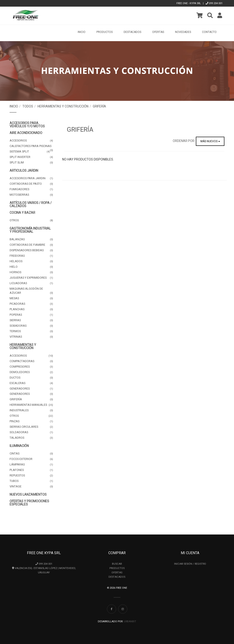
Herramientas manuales (31, 405)
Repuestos (31, 476)
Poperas (31, 315)
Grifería (99, 106)
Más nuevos (210, 141)
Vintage (31, 486)
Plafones (31, 470)
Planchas (31, 309)
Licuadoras (31, 283)
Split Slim (31, 163)
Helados (31, 261)
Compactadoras (31, 361)
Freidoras (31, 256)
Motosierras (31, 195)
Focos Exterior (31, 459)
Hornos (31, 272)
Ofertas (158, 32)
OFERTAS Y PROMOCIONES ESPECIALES (29, 503)
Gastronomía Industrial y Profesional (30, 230)
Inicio (82, 32)
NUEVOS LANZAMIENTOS (28, 494)
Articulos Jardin (24, 171)
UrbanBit (130, 621)
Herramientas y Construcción (63, 106)
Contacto (209, 32)
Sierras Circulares (31, 427)
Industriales (31, 410)
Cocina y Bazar (22, 213)
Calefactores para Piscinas (31, 147)
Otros (31, 220)
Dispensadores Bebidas (31, 250)
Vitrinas (31, 337)
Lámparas (31, 465)
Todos (28, 106)
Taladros (31, 438)
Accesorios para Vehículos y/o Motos (27, 125)
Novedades (183, 32)
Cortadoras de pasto (31, 184)
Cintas (31, 454)
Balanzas (31, 239)
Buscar (117, 564)
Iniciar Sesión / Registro (190, 564)
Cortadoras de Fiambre (31, 245)
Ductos (31, 378)
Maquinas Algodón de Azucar (31, 291)
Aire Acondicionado (26, 133)
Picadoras (31, 304)
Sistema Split (30, 152)
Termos (31, 331)
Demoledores (31, 372)
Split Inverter (31, 157)
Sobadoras (31, 326)
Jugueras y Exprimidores (31, 278)
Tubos (31, 481)
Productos (117, 568)
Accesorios (31, 141)
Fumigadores (31, 189)
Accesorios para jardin (31, 178)
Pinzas (31, 421)
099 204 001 (214, 3)
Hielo (31, 267)
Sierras (31, 320)
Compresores (31, 367)
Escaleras (31, 383)
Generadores (31, 389)
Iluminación (19, 446)
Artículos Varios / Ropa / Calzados (31, 204)
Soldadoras (31, 432)
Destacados (132, 32)
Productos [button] (105, 32)
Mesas (31, 298)
